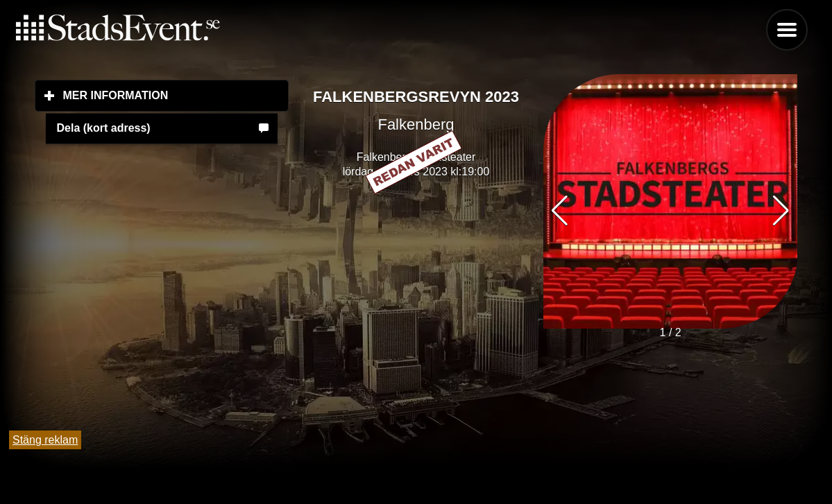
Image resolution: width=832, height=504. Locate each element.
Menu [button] (787, 30)
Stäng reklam (45, 440)
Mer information (176, 95)
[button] (781, 211)
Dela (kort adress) (104, 128)
